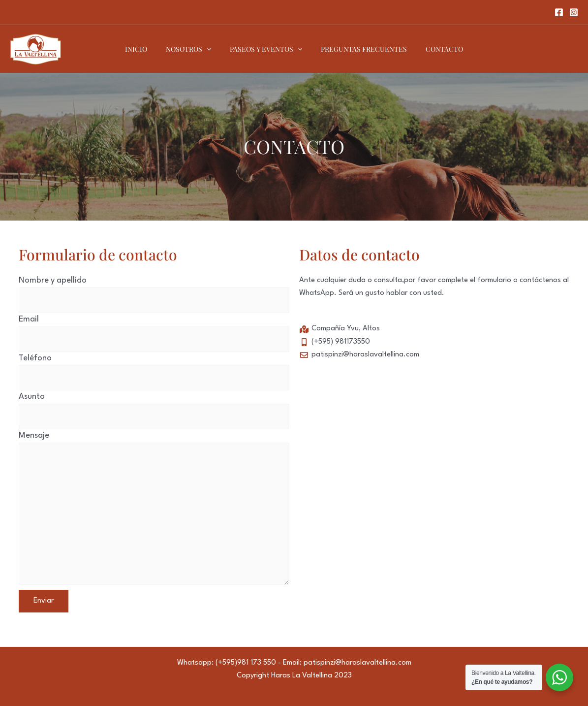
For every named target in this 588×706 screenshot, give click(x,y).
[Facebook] (559, 12)
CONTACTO (434, 49)
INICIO (146, 49)
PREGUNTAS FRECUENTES (359, 49)
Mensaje (154, 511)
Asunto (154, 411)
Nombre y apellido (154, 295)
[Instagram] (574, 12)
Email (154, 334)
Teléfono (154, 372)
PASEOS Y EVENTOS (266, 49)
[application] (212, 49)
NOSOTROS (193, 49)
